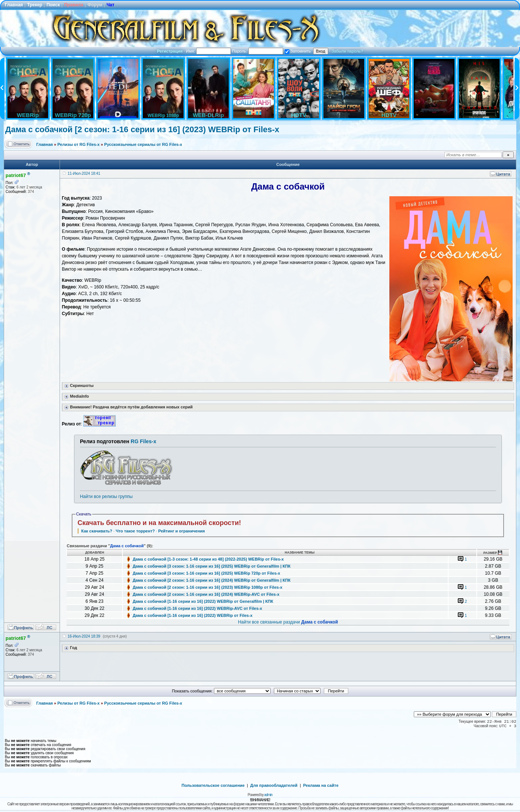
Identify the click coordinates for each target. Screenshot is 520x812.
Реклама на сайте (321, 785)
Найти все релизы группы (106, 497)
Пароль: (258, 51)
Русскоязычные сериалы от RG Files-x (143, 144)
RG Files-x (143, 441)
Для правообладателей (274, 785)
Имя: (208, 51)
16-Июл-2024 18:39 (84, 636)
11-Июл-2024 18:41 (84, 173)
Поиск (53, 5)
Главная (14, 5)
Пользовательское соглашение (213, 785)
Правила (74, 5)
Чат (110, 5)
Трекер (35, 5)
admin (268, 795)
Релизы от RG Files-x (78, 144)
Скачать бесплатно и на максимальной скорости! (160, 523)
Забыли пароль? (347, 51)
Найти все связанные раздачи (288, 622)
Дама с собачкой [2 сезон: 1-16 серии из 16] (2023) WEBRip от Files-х (142, 129)
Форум (95, 5)
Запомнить (298, 51)
